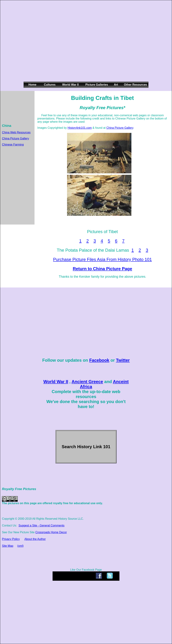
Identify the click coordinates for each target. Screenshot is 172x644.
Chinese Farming (13, 145)
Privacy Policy (11, 539)
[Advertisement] (37, 44)
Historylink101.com (80, 128)
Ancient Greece (87, 382)
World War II (56, 382)
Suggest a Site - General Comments (41, 525)
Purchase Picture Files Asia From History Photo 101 (102, 259)
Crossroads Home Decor (51, 532)
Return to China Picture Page (102, 269)
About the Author (35, 539)
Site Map (8, 546)
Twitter (123, 360)
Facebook (99, 360)
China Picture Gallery (15, 138)
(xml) (20, 546)
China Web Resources (16, 132)
